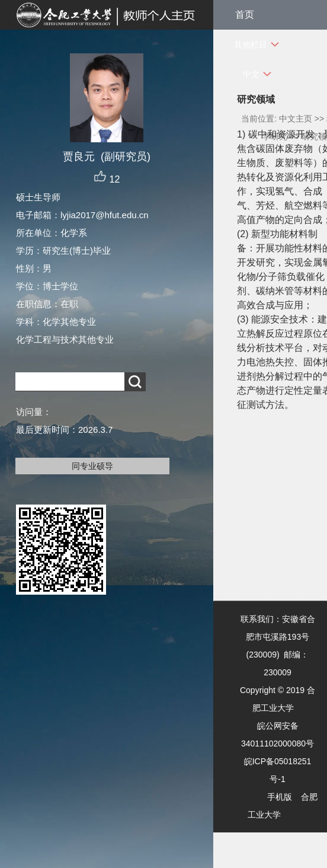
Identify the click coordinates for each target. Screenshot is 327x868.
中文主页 (296, 119)
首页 (245, 15)
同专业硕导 (92, 466)
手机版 (280, 797)
